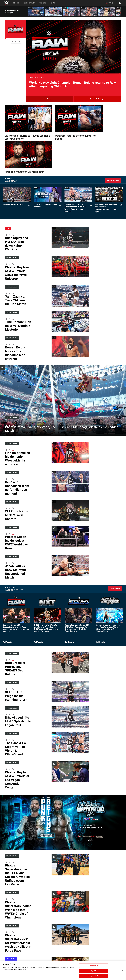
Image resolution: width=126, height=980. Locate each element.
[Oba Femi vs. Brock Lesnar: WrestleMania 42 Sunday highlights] (54, 11)
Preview (50, 99)
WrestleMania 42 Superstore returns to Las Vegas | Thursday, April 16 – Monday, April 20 (106, 168)
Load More (47, 939)
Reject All (94, 971)
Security (57, 960)
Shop (53, 3)
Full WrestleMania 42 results (14, 165)
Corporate (8, 960)
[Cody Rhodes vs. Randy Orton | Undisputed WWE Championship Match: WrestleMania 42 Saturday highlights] (71, 11)
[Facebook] (13, 41)
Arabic (71, 960)
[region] (63, 971)
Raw (8, 189)
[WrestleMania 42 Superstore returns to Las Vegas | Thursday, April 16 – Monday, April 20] (109, 155)
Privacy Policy (37, 960)
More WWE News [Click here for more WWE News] (113, 140)
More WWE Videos (113, 895)
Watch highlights (99, 99)
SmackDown (11, 842)
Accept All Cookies (94, 976)
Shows (16, 3)
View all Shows (115, 516)
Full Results (7, 569)
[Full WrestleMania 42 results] (17, 155)
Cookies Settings (94, 966)
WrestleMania (12, 214)
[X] (16, 41)
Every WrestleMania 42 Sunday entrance (45, 166)
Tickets (43, 3)
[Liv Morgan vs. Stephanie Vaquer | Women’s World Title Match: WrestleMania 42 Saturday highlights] (107, 11)
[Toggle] (19, 41)
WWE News (23, 960)
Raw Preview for (36, 78)
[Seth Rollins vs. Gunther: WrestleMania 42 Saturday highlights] (89, 11)
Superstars (29, 3)
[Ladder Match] (63, 347)
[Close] (123, 970)
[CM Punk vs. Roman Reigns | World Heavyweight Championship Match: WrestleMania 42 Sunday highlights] (36, 11)
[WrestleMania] (12, 362)
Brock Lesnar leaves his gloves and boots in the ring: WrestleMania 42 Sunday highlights (75, 168)
